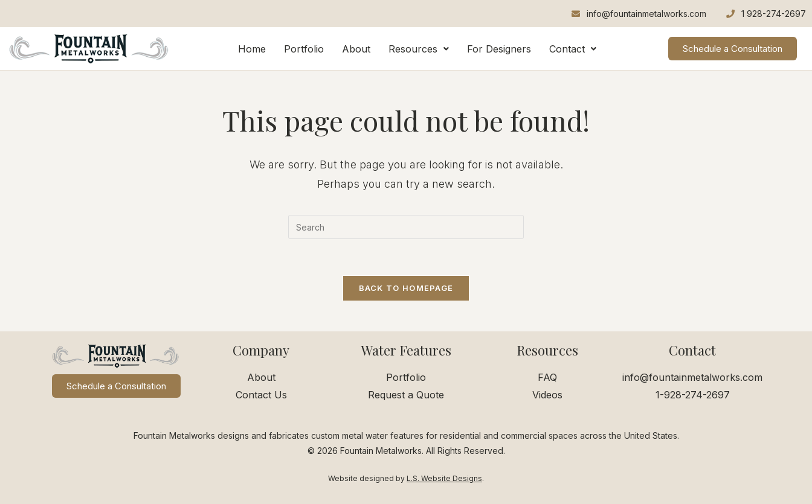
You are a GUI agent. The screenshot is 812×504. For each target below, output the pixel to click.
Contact (573, 49)
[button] (419, 49)
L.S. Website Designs (444, 478)
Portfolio (304, 49)
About (356, 49)
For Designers (499, 49)
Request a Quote (406, 395)
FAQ (547, 377)
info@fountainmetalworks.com (692, 377)
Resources (419, 49)
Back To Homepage (406, 288)
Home (252, 49)
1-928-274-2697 (693, 395)
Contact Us (261, 395)
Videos (547, 395)
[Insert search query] (406, 227)
